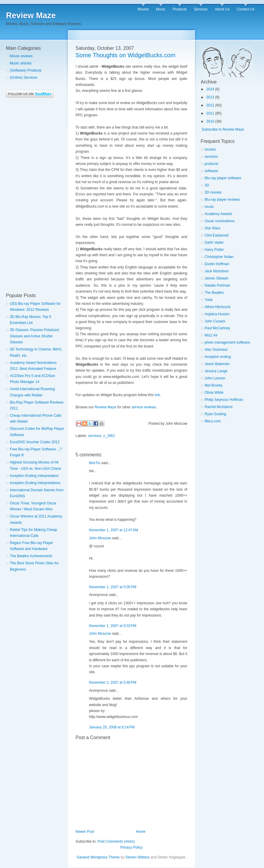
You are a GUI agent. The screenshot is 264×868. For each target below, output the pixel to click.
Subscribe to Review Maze (223, 129)
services (95, 436)
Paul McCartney (217, 328)
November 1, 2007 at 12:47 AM (113, 530)
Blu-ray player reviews (222, 200)
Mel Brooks (214, 385)
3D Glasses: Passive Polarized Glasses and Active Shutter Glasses (34, 336)
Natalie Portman (217, 285)
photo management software (227, 342)
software (211, 171)
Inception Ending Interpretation (34, 476)
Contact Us (246, 9)
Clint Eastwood (217, 235)
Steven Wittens (138, 857)
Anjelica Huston (217, 314)
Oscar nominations (220, 221)
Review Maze (31, 16)
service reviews (144, 407)
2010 (210, 121)
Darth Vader (214, 243)
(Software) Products (26, 70)
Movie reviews (21, 56)
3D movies (213, 192)
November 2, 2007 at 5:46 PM (113, 682)
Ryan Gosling (215, 414)
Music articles (21, 63)
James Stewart (216, 278)
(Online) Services (24, 78)
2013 (210, 97)
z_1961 (109, 436)
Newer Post (85, 832)
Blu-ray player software (223, 178)
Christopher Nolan (219, 257)
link (157, 395)
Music (161, 9)
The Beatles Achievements (31, 556)
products (211, 164)
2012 (210, 105)
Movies (143, 9)
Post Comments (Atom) (116, 841)
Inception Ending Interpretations (35, 483)
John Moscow (100, 538)
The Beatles (214, 293)
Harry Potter (214, 250)
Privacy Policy (132, 847)
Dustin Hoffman (217, 264)
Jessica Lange (216, 371)
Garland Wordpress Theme (98, 857)
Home (141, 832)
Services (201, 9)
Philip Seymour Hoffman (224, 400)
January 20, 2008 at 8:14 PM (112, 727)
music (209, 207)
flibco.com (213, 421)
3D (207, 185)
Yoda (209, 300)
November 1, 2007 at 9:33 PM (113, 626)
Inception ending (218, 357)
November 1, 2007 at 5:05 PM (113, 587)
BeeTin (95, 463)
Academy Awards (218, 214)
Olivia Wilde (214, 393)
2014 (210, 89)
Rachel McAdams (219, 407)
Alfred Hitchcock (218, 307)
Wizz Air (211, 335)
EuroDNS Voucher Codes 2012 (35, 442)
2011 (210, 113)
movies (210, 149)
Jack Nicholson (217, 271)
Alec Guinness (216, 350)
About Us (222, 9)
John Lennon (215, 378)
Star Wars (212, 228)
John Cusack (215, 321)
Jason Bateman (217, 364)
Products (180, 9)
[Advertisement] (30, 195)
